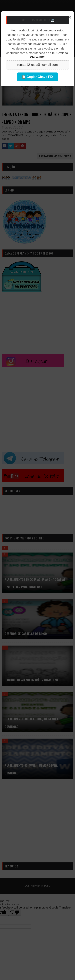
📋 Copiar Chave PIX (38, 77)
